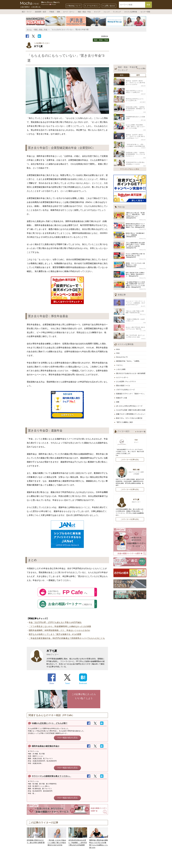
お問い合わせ (110, 6)
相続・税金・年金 (84, 12)
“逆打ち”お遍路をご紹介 (125, 412)
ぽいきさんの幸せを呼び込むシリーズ (130, 396)
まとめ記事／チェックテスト (127, 373)
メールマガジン (93, 6)
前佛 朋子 (143, 86)
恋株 (118, 393)
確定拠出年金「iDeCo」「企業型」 (129, 354)
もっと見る (142, 68)
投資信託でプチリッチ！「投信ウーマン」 (131, 385)
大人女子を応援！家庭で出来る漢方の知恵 (131, 400)
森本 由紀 (143, 118)
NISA (119, 343)
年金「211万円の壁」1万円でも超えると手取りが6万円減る (55, 622)
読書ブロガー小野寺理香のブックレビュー (131, 404)
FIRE (118, 347)
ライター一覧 (141, 421)
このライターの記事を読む (130, 449)
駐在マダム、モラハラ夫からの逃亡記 (130, 408)
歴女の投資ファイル (124, 377)
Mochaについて (75, 6)
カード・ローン (69, 12)
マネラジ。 (121, 358)
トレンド (107, 12)
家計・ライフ (27, 12)
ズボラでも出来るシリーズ (126, 381)
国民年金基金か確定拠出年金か (46, 746)
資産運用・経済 (40, 12)
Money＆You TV (123, 350)
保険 (58, 12)
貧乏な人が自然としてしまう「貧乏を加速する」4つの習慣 (55, 634)
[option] (46, 21)
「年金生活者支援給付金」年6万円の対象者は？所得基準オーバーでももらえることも (67, 638)
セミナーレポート (123, 370)
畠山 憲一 (143, 302)
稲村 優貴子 (143, 101)
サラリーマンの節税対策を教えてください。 (52, 776)
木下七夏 (130, 490)
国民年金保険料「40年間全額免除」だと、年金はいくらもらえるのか (59, 630)
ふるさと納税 (121, 362)
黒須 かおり (143, 309)
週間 (138, 75)
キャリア (97, 12)
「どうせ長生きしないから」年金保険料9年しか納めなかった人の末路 (60, 626)
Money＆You (143, 216)
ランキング (117, 12)
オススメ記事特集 (131, 12)
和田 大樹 (130, 461)
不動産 (52, 12)
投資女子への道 (122, 389)
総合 (122, 75)
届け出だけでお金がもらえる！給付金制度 (131, 366)
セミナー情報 (145, 12)
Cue (130, 431)
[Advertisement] (130, 49)
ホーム (29, 29)
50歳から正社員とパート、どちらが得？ (50, 723)
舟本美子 (143, 145)
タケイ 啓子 (143, 325)
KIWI (144, 111)
